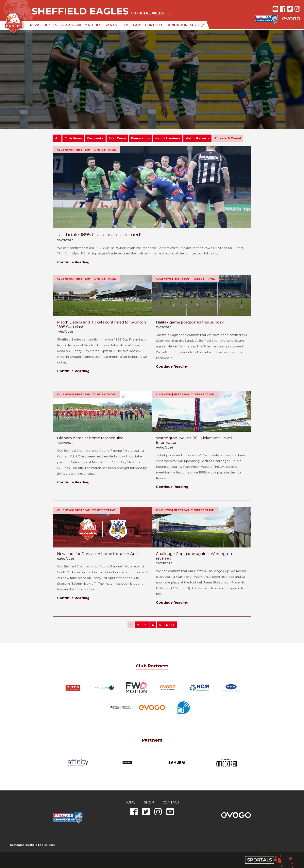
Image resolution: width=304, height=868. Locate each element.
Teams (137, 25)
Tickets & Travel (228, 138)
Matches (93, 25)
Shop (197, 25)
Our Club (153, 25)
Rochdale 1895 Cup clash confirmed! (99, 235)
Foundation (176, 25)
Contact (171, 802)
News (35, 25)
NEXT (170, 625)
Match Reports (197, 138)
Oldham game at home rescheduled (90, 438)
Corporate (95, 138)
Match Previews (168, 138)
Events (110, 25)
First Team (117, 138)
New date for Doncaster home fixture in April (98, 554)
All (57, 138)
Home (130, 802)
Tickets (50, 25)
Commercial (71, 25)
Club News (73, 138)
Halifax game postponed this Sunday (190, 322)
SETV (124, 25)
